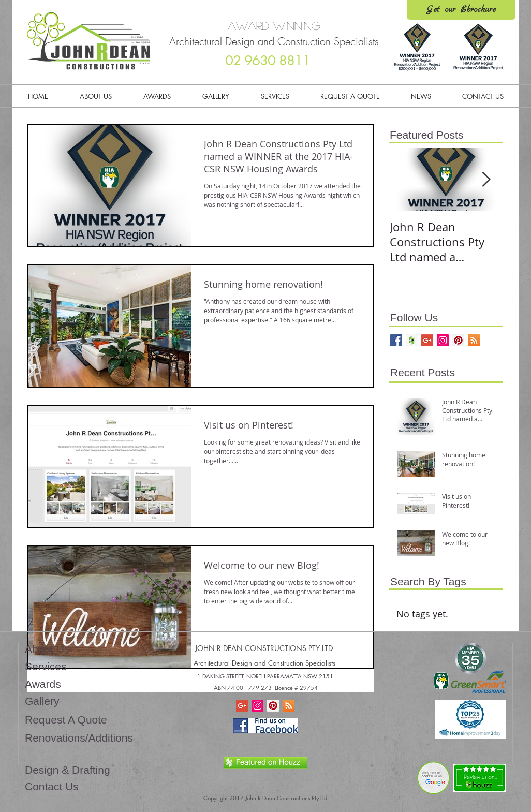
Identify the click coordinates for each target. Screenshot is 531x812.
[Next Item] (486, 180)
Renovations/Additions (79, 738)
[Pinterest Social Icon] (273, 706)
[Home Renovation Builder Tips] (427, 340)
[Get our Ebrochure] (461, 10)
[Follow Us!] (396, 340)
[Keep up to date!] (474, 340)
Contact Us (52, 786)
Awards (43, 684)
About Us (47, 649)
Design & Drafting (68, 770)
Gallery (42, 701)
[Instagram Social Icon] (257, 706)
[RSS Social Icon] (289, 706)
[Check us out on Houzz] (412, 340)
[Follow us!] (443, 340)
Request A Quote (66, 720)
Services (46, 666)
